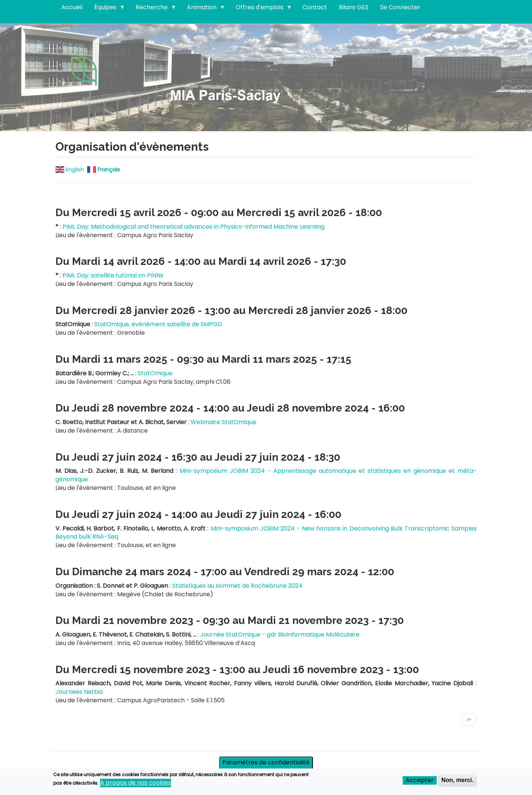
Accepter (420, 782)
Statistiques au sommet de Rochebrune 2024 (237, 586)
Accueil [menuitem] (72, 7)
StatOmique (155, 373)
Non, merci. (458, 782)
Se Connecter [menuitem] (400, 7)
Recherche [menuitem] (153, 9)
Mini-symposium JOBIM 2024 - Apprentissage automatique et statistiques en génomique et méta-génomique (266, 475)
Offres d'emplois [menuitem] (261, 9)
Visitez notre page (266, 77)
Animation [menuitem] (203, 9)
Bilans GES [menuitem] (354, 7)
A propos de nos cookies (136, 785)
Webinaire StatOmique (224, 422)
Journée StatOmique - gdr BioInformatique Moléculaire (280, 634)
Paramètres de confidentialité (266, 764)
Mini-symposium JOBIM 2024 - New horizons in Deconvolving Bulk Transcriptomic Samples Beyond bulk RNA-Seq (266, 533)
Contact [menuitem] (315, 7)
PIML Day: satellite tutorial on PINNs (113, 275)
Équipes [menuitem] (107, 9)
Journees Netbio (79, 692)
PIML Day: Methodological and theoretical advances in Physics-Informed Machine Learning (193, 227)
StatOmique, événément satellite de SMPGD (158, 324)
